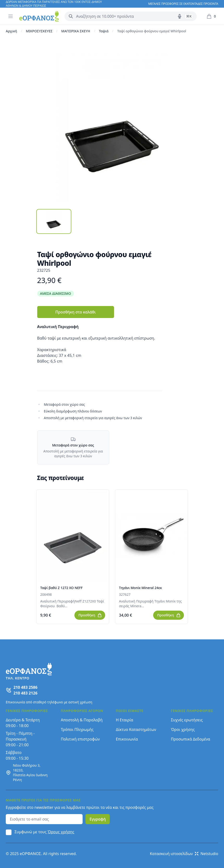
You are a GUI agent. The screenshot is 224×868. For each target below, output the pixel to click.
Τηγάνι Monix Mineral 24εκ (141, 588)
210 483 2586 (25, 687)
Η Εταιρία (125, 720)
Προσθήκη (90, 615)
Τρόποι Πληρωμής (77, 729)
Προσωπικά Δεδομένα (191, 739)
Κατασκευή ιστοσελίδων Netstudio (184, 854)
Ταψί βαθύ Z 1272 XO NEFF (62, 588)
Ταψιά (104, 31)
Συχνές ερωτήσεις (187, 720)
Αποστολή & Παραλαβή (82, 720)
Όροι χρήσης (183, 729)
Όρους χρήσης (61, 832)
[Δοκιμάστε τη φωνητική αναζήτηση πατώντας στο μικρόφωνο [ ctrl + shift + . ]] (180, 16)
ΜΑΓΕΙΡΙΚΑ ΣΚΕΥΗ (76, 31)
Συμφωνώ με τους (44, 832)
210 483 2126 (25, 693)
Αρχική (11, 31)
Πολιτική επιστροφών (80, 739)
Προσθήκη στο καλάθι (75, 312)
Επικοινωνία (127, 739)
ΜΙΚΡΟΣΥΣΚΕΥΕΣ (39, 31)
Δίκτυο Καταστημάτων (136, 729)
